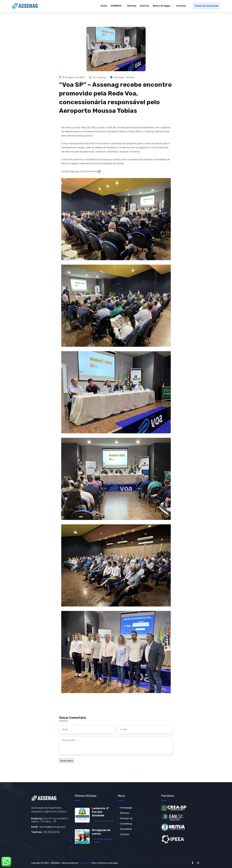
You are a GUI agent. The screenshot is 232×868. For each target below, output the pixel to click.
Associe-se (126, 818)
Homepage (126, 808)
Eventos (145, 6)
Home (104, 6)
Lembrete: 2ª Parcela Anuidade (101, 812)
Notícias (132, 6)
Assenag (102, 77)
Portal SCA (84, 863)
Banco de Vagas (162, 6)
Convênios (126, 829)
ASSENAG (116, 6)
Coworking (126, 824)
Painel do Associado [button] (207, 6)
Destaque (119, 77)
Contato (181, 6)
